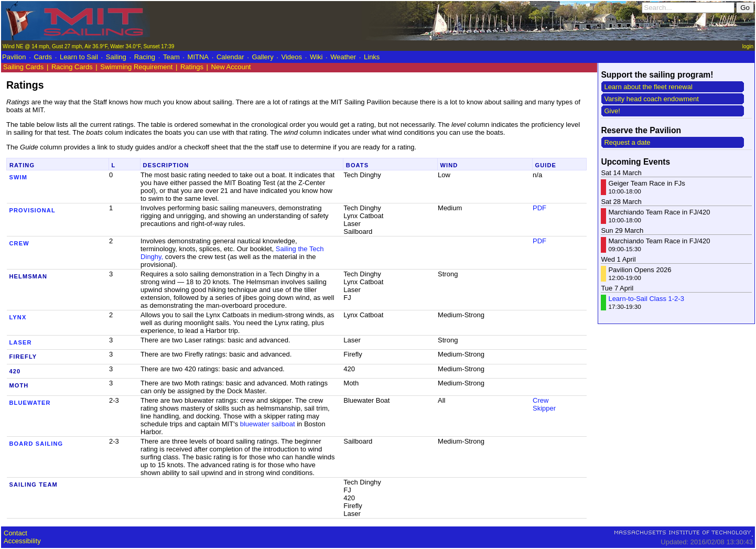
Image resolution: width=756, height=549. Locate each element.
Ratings (192, 67)
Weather (343, 57)
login (748, 46)
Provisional (33, 210)
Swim (19, 177)
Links (372, 57)
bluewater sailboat (268, 424)
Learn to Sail (79, 57)
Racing (145, 57)
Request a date (627, 142)
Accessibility (22, 541)
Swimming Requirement (136, 67)
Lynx (18, 317)
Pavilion (14, 57)
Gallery (262, 57)
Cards (43, 57)
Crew (19, 243)
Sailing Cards (24, 67)
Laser (21, 342)
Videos (292, 57)
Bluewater (30, 403)
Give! (612, 111)
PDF (539, 208)
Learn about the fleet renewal (648, 87)
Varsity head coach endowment (651, 99)
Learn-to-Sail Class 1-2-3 (646, 299)
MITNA (198, 57)
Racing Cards (72, 67)
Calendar (230, 57)
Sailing (116, 57)
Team (171, 57)
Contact (15, 533)
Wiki (316, 57)
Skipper (544, 408)
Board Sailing (36, 444)
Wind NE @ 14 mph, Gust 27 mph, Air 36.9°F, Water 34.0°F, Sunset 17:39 (88, 46)
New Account (231, 67)
